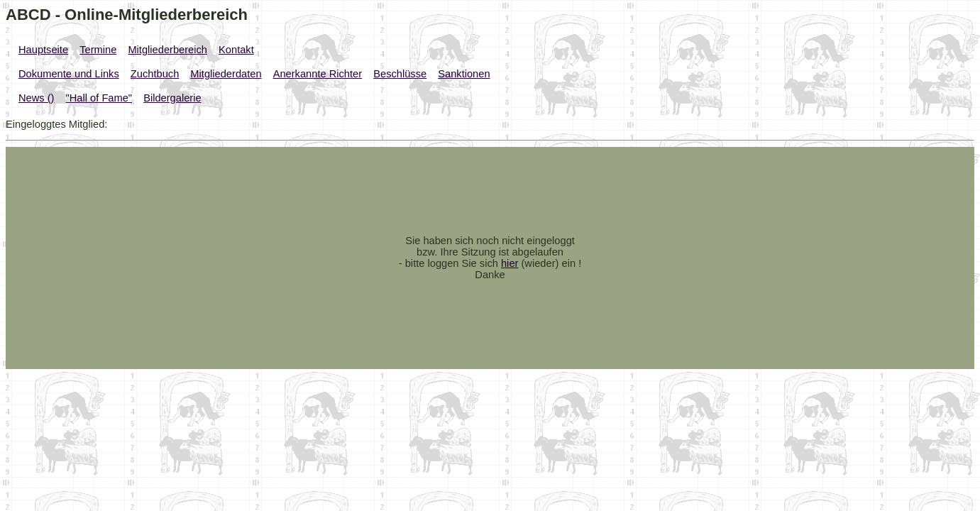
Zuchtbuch (155, 74)
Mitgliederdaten (226, 74)
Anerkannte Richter (318, 74)
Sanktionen (464, 74)
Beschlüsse (400, 74)
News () (36, 98)
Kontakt (236, 50)
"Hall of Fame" (99, 98)
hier (510, 263)
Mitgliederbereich (167, 50)
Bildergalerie (172, 98)
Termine (98, 50)
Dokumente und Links (69, 74)
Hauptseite (43, 50)
